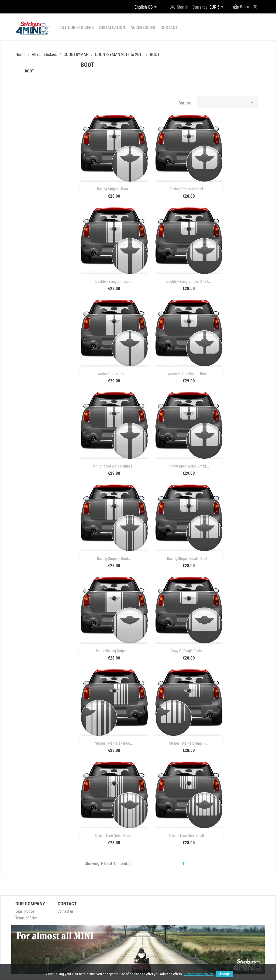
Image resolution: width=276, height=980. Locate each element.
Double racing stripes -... (114, 281)
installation (112, 28)
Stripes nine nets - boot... (114, 836)
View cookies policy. (199, 974)
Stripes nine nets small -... (189, 836)
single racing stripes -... (114, 651)
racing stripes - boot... (114, 189)
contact (169, 28)
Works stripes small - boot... (189, 374)
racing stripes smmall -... (189, 189)
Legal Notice (25, 911)
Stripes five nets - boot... (114, 743)
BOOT (29, 71)
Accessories (143, 28)
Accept (224, 974)
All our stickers (77, 28)
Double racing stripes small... (189, 281)
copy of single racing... (189, 651)
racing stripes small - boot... (189, 559)
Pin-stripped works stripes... (114, 466)
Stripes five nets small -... (189, 743)
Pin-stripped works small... (189, 466)
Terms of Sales (26, 918)
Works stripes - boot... (114, 374)
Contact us (66, 911)
